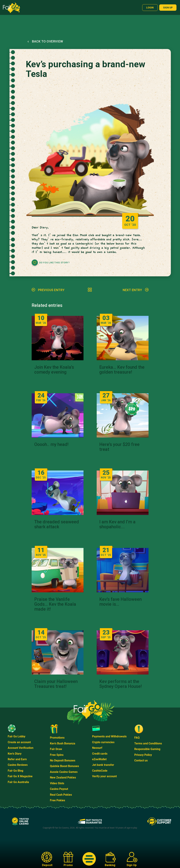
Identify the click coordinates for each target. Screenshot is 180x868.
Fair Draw (56, 749)
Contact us (141, 760)
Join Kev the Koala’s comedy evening (54, 370)
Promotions (57, 738)
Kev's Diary (15, 754)
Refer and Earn (17, 759)
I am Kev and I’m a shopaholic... (117, 524)
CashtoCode (100, 771)
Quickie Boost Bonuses (64, 766)
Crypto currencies (103, 742)
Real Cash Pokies (61, 795)
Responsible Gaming (147, 749)
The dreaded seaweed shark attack (57, 524)
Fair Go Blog (15, 771)
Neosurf (97, 748)
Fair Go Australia (18, 782)
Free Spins (57, 755)
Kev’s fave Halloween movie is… (120, 602)
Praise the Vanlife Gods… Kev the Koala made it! (55, 604)
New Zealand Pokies (63, 777)
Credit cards (100, 754)
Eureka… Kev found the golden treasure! (122, 370)
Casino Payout (59, 789)
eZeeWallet (99, 759)
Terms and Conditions (148, 743)
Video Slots (57, 783)
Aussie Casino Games (64, 772)
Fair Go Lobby (17, 736)
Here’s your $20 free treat (119, 447)
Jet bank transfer (103, 765)
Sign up (168, 8)
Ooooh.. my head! (51, 445)
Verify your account (104, 776)
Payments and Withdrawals (109, 736)
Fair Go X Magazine (20, 776)
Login (150, 8)
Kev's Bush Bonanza (63, 743)
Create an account (19, 742)
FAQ (137, 738)
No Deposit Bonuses (63, 760)
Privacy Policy (143, 755)
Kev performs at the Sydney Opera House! (120, 684)
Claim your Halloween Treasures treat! (56, 684)
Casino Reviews (18, 765)
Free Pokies (57, 800)
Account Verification (21, 748)
